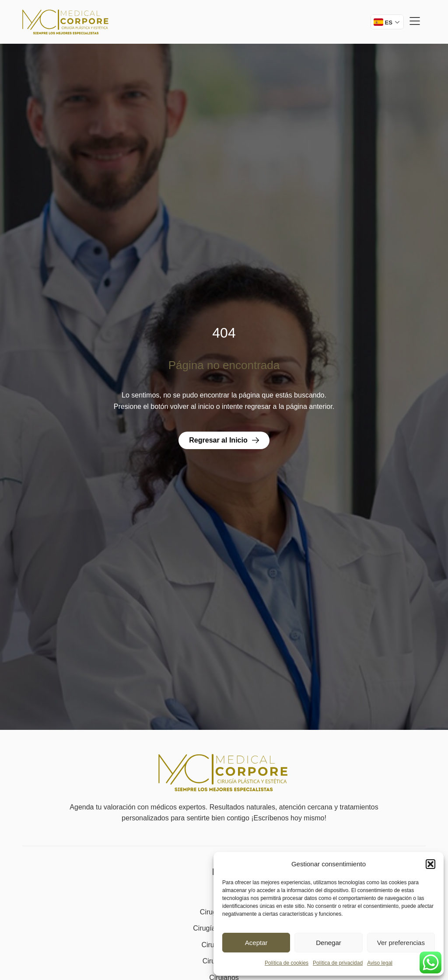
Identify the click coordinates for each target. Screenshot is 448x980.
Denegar (329, 943)
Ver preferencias (401, 943)
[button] (430, 864)
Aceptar (256, 943)
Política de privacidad (338, 963)
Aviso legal (380, 963)
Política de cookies (287, 963)
